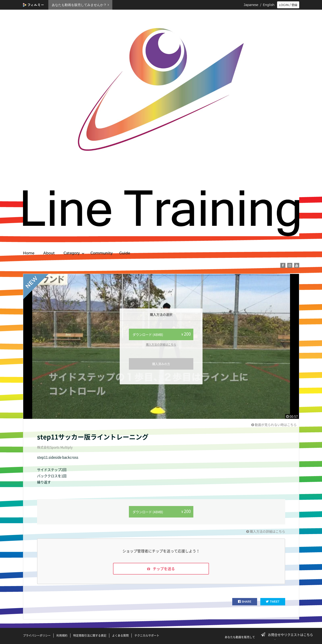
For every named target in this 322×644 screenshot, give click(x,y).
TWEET (273, 602)
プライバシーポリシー (37, 635)
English (269, 5)
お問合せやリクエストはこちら (288, 635)
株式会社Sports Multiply (55, 447)
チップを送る (161, 569)
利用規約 (62, 635)
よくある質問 (120, 635)
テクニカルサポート (147, 635)
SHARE (245, 602)
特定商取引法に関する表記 (90, 635)
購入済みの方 (161, 364)
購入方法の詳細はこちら (161, 345)
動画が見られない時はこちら (274, 425)
